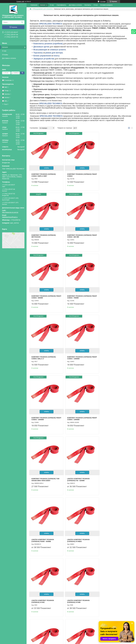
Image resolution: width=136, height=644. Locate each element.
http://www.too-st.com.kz (10, 212)
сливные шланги (58, 50)
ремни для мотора (54, 53)
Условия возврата (106, 5)
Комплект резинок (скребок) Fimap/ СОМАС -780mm (113, 234)
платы (56, 56)
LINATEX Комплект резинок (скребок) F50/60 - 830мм (43, 414)
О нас (4, 51)
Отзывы (5, 55)
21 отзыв (103, 1)
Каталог (5, 47)
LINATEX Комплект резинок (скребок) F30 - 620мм (112, 354)
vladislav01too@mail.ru (10, 217)
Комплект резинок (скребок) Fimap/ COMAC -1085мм (78, 294)
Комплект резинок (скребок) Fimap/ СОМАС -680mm (78, 234)
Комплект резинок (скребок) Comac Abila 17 (44, 294)
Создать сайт (20, 1)
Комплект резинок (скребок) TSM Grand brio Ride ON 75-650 (45, 533)
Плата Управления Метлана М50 (114, 592)
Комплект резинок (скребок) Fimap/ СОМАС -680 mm (44, 234)
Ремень (69, 592)
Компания (34, 5)
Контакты (88, 5)
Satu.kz (77, 640)
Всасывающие (40, 50)
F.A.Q (96, 5)
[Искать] (22, 22)
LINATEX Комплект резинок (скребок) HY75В (112, 474)
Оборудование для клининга (43, 9)
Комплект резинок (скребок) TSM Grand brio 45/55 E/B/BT (80, 354)
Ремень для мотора (40, 592)
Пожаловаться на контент (78, 642)
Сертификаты (61, 5)
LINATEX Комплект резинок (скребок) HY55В (77, 474)
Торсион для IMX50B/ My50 (112, 533)
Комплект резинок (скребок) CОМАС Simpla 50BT (44, 174)
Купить (46, 167)
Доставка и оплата (9, 58)
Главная (6, 628)
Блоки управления (42, 56)
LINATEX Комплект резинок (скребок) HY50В (43, 474)
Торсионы (38, 53)
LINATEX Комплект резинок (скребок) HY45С (112, 414)
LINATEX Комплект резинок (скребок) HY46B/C (77, 414)
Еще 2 (6, 104)
